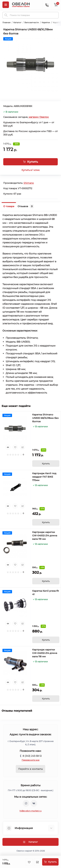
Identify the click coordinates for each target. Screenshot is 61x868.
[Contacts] (47, 5)
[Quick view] (8, 447)
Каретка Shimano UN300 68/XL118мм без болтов (45, 418)
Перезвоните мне (30, 760)
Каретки (46, 22)
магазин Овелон (39, 117)
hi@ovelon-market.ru (30, 811)
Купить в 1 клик (30, 170)
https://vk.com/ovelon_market (34, 803)
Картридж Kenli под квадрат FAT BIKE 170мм (44, 477)
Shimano (29, 183)
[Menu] (6, 5)
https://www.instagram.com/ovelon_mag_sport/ (26, 803)
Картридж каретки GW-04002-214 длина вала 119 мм (45, 536)
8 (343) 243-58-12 (32, 756)
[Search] (6, 15)
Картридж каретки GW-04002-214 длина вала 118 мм (45, 653)
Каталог (17, 22)
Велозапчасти (32, 22)
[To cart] (46, 464)
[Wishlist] (15, 447)
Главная (6, 22)
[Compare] (22, 447)
